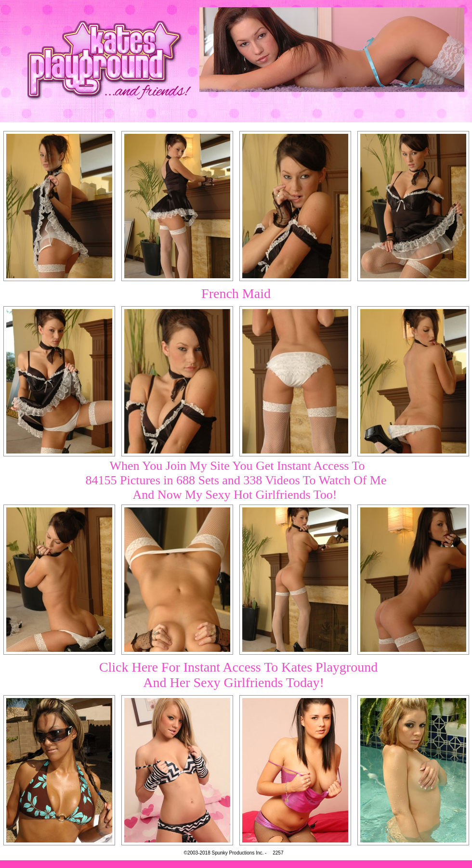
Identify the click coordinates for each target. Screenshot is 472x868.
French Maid (236, 293)
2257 (278, 853)
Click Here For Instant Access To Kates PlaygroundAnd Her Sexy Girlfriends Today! (238, 675)
